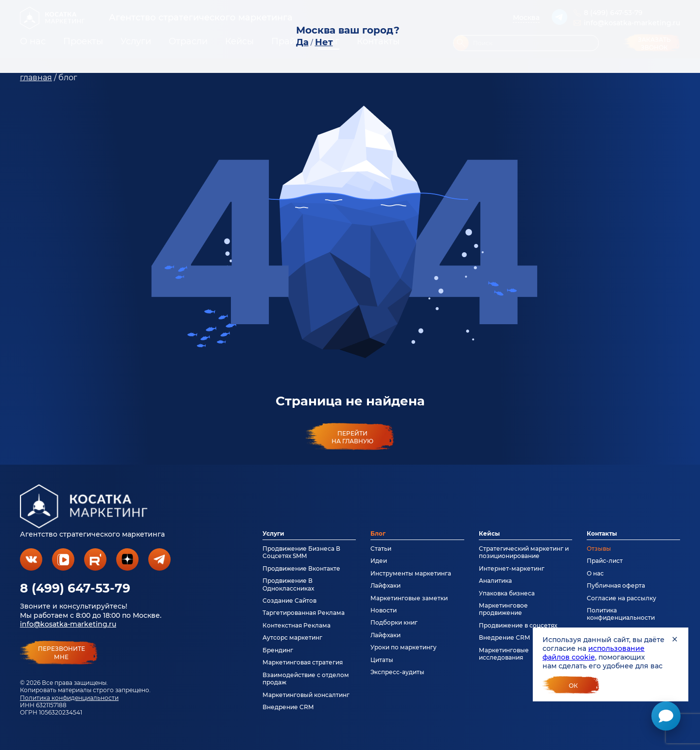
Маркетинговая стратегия (303, 662)
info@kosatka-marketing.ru (68, 624)
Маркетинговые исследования (504, 654)
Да (302, 42)
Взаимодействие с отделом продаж (306, 679)
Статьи (381, 549)
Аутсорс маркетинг (292, 637)
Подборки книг (394, 622)
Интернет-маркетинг (512, 568)
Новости (384, 610)
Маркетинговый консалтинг (306, 695)
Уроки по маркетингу (403, 647)
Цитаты (382, 660)
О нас (595, 573)
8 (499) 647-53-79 (75, 588)
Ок (573, 686)
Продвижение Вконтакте (301, 568)
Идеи (379, 561)
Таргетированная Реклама (304, 613)
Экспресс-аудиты (397, 672)
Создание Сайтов (289, 601)
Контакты (602, 533)
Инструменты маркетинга (411, 573)
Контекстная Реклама (297, 625)
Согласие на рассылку (621, 598)
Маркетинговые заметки (409, 598)
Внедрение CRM (288, 707)
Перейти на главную (352, 437)
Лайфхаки (385, 585)
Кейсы (489, 533)
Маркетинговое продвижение (503, 609)
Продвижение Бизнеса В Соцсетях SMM (301, 552)
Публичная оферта (616, 585)
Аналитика (495, 581)
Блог (378, 533)
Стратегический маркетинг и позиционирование (524, 552)
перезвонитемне (61, 653)
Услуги (273, 533)
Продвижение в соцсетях (518, 625)
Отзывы (599, 549)
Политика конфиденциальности (69, 698)
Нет (324, 42)
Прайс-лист (605, 561)
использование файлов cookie (594, 653)
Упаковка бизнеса (507, 593)
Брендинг (278, 650)
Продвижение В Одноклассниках (288, 584)
